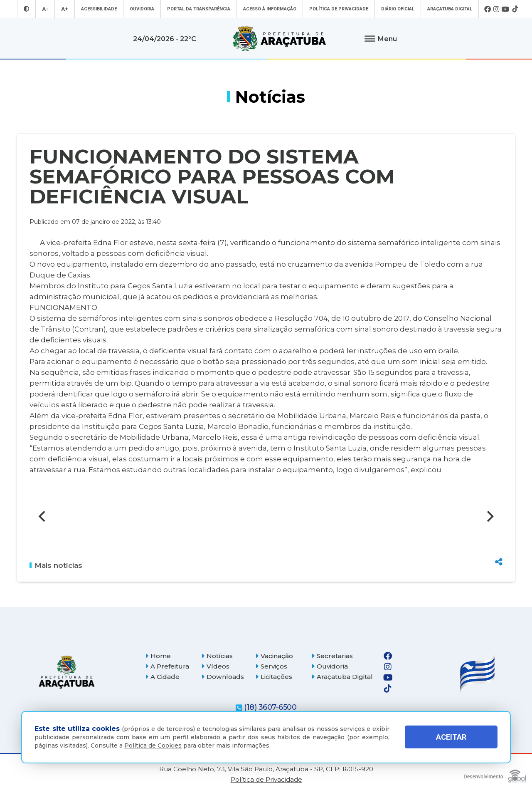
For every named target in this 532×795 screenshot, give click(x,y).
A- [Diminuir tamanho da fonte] (45, 9)
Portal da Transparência (199, 9)
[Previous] (43, 516)
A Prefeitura (167, 666)
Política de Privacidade (339, 9)
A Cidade (162, 677)
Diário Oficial (398, 9)
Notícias (217, 656)
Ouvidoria (142, 9)
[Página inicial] (66, 672)
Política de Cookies (153, 745)
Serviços (271, 666)
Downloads (223, 677)
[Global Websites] (495, 774)
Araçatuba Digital (450, 9)
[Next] (489, 516)
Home (158, 656)
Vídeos (215, 666)
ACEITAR (451, 737)
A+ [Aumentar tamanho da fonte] (65, 9)
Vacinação (274, 656)
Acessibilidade (99, 9)
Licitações (274, 677)
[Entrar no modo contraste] (26, 9)
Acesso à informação (270, 9)
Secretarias (332, 656)
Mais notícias (56, 565)
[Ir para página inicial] (279, 39)
